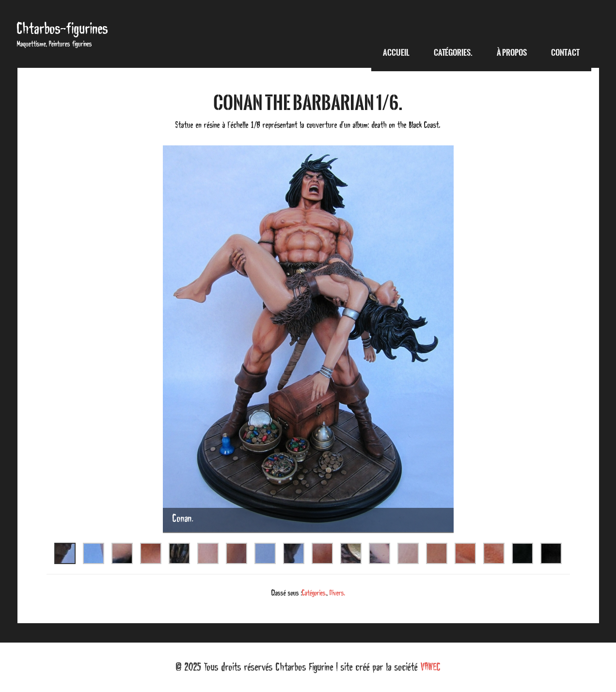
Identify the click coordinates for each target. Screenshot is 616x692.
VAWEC (431, 667)
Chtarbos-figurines (63, 28)
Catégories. (314, 593)
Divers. (337, 593)
